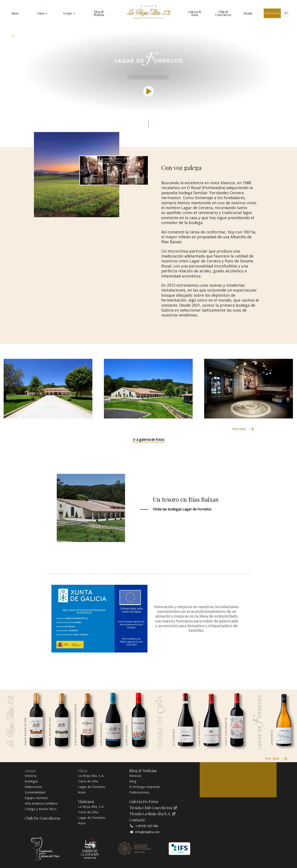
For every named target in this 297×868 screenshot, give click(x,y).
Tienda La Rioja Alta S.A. (152, 814)
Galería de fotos (195, 13)
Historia (31, 776)
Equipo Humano (37, 798)
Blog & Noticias (99, 13)
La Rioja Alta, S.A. (91, 776)
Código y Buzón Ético (41, 809)
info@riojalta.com (145, 832)
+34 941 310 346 (144, 826)
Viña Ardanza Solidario (41, 803)
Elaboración (33, 787)
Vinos (41, 13)
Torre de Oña (88, 781)
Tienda (248, 13)
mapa (15, 36)
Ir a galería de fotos (149, 440)
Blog (133, 781)
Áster (82, 792)
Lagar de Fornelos (92, 787)
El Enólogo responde (145, 787)
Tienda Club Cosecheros (153, 808)
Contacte (137, 820)
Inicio (15, 13)
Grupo (68, 13)
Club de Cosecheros (223, 13)
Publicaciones (139, 792)
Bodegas (31, 781)
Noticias (135, 776)
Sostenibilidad (35, 792)
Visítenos (272, 13)
